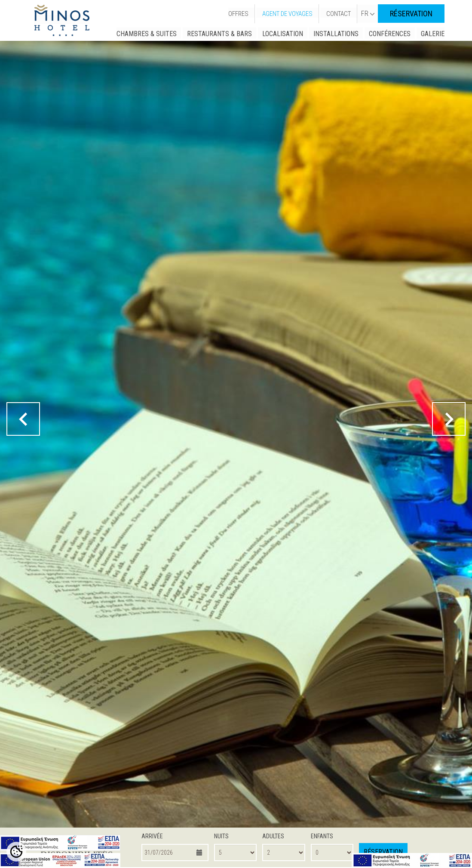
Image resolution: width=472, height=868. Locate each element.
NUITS (221, 836)
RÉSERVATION (411, 14)
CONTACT (339, 14)
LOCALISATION (283, 34)
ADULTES (273, 836)
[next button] (449, 419)
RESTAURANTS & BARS (219, 34)
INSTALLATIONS (336, 34)
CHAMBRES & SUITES (147, 34)
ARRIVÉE (152, 836)
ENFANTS (322, 836)
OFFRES (238, 14)
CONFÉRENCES (390, 34)
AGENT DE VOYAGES (287, 14)
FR (368, 14)
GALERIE (433, 34)
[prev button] (23, 419)
